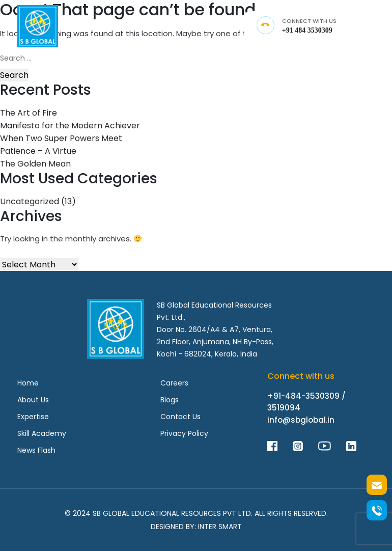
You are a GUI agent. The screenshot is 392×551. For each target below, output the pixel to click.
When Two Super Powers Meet (61, 138)
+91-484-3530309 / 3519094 (306, 402)
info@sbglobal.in (301, 420)
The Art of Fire (29, 113)
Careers (174, 383)
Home (28, 383)
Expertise (33, 417)
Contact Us (180, 417)
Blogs (170, 400)
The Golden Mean (35, 164)
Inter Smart (220, 527)
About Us (33, 400)
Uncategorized (30, 201)
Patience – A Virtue (38, 151)
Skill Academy (42, 433)
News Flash (36, 450)
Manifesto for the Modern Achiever (70, 126)
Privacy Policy (184, 433)
